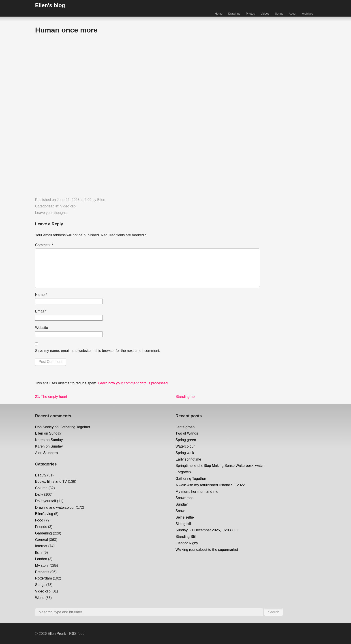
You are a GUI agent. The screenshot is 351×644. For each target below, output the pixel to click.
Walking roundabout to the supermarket (207, 550)
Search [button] (274, 612)
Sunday (55, 433)
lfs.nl (39, 552)
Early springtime (188, 459)
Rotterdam (44, 578)
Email (41, 311)
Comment (44, 245)
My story (42, 565)
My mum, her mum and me (197, 492)
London (41, 559)
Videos (265, 14)
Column (41, 488)
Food (39, 520)
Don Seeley (44, 427)
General (42, 540)
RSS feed (77, 634)
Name (41, 295)
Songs (279, 14)
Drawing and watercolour (55, 507)
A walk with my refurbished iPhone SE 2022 (210, 485)
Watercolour (185, 446)
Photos (250, 14)
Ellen (101, 200)
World (40, 598)
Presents (42, 572)
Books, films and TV (51, 481)
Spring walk (185, 453)
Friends (41, 527)
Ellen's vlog (44, 514)
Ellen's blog (50, 5)
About (292, 14)
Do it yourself (46, 501)
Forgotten (183, 472)
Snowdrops (184, 498)
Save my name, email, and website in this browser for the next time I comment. (98, 351)
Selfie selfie (185, 517)
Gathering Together (75, 427)
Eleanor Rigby (187, 543)
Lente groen (185, 427)
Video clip (68, 206)
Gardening (44, 533)
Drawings (234, 14)
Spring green (186, 440)
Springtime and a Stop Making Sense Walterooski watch (220, 466)
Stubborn (50, 453)
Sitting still (184, 524)
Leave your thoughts (51, 213)
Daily (39, 494)
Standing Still (186, 537)
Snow (180, 511)
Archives (307, 14)
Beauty (41, 475)
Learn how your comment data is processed (133, 383)
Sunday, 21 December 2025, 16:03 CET (207, 530)
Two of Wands (187, 433)
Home (219, 14)
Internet (41, 546)
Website (42, 328)
